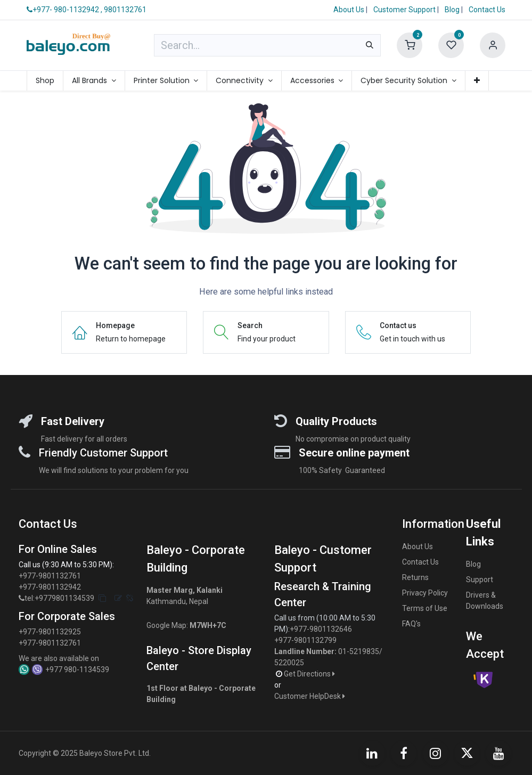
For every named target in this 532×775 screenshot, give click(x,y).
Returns (415, 577)
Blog (453, 10)
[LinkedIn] (372, 753)
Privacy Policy (425, 593)
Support (480, 580)
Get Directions (310, 674)
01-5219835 (359, 651)
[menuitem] (45, 81)
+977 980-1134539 (77, 670)
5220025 (289, 663)
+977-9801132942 (51, 587)
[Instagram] (436, 753)
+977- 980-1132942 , (64, 10)
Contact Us (487, 10)
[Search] (370, 45)
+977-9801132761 (50, 576)
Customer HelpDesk (310, 696)
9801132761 (125, 10)
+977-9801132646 (322, 629)
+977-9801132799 (305, 640)
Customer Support (405, 10)
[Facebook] (404, 753)
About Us (349, 10)
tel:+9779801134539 (59, 598)
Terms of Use (425, 608)
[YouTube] (498, 753)
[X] (467, 753)
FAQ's (411, 624)
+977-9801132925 (50, 632)
